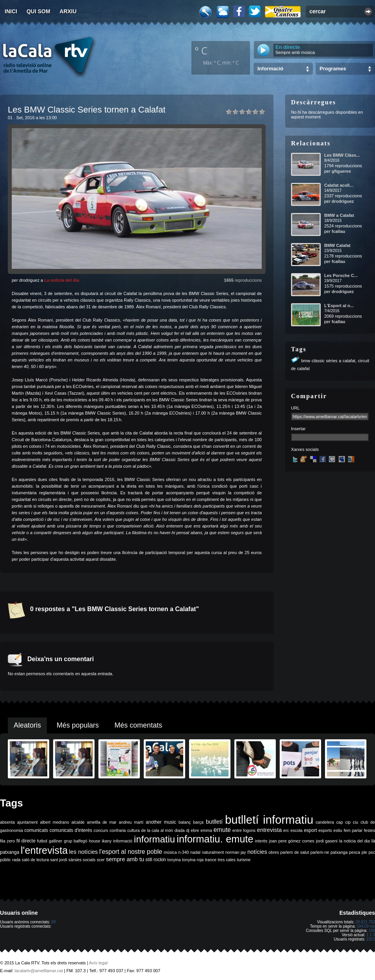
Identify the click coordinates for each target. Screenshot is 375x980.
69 (53, 922)
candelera (325, 822)
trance (211, 860)
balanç (185, 822)
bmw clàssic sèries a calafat (328, 361)
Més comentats (138, 725)
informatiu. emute (215, 839)
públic (5, 860)
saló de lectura (35, 860)
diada (180, 830)
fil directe (26, 841)
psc (372, 852)
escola (296, 830)
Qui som (38, 11)
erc (286, 830)
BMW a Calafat (339, 215)
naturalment (213, 852)
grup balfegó (75, 841)
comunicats (36, 830)
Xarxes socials (305, 449)
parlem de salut (295, 852)
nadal (195, 852)
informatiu (154, 839)
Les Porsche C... (341, 275)
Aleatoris (27, 725)
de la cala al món (157, 830)
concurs (101, 830)
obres (274, 852)
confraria (118, 830)
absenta (7, 822)
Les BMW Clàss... (342, 155)
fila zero (7, 841)
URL (295, 408)
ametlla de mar (102, 822)
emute (222, 830)
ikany (107, 841)
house (95, 841)
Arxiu (68, 11)
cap (340, 822)
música (170, 852)
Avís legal (98, 963)
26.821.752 (365, 922)
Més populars (78, 725)
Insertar (298, 429)
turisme (244, 860)
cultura (134, 830)
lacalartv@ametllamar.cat (39, 971)
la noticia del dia (354, 841)
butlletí (214, 822)
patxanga (339, 852)
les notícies (84, 852)
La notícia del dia (62, 280)
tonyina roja (193, 860)
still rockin (156, 860)
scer (101, 860)
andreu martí (131, 822)
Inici (11, 11)
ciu (355, 822)
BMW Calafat (337, 245)
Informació (270, 69)
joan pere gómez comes (292, 841)
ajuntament (28, 822)
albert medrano (55, 822)
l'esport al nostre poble (131, 852)
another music (161, 822)
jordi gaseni (327, 841)
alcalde (78, 822)
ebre (195, 830)
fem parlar (353, 830)
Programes (333, 69)
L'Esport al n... (339, 306)
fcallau (338, 231)
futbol (42, 841)
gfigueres (341, 171)
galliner (55, 841)
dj (187, 830)
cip (348, 822)
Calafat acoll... (339, 185)
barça (198, 822)
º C (201, 50)
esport (310, 830)
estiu (338, 830)
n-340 (183, 852)
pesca (355, 852)
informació (123, 841)
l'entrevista (44, 850)
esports (325, 830)
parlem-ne (320, 852)
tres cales (227, 860)
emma (206, 830)
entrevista (270, 830)
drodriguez (343, 201)
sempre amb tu (125, 859)
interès (261, 841)
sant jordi (59, 860)
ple (364, 852)
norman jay (236, 852)
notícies (257, 852)
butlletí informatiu (269, 820)
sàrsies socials (82, 860)
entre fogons (244, 830)
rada (16, 860)
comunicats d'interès (71, 830)
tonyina (174, 860)
